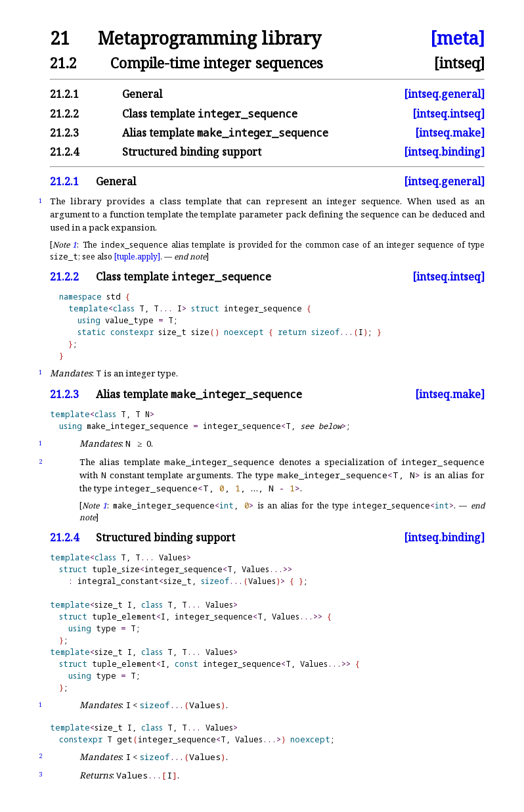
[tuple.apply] (137, 257)
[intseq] (459, 63)
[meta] (457, 38)
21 (60, 38)
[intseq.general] (444, 94)
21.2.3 (64, 133)
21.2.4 (64, 152)
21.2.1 (64, 94)
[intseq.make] (450, 133)
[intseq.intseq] (448, 114)
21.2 (63, 63)
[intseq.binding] (444, 152)
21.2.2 (64, 114)
